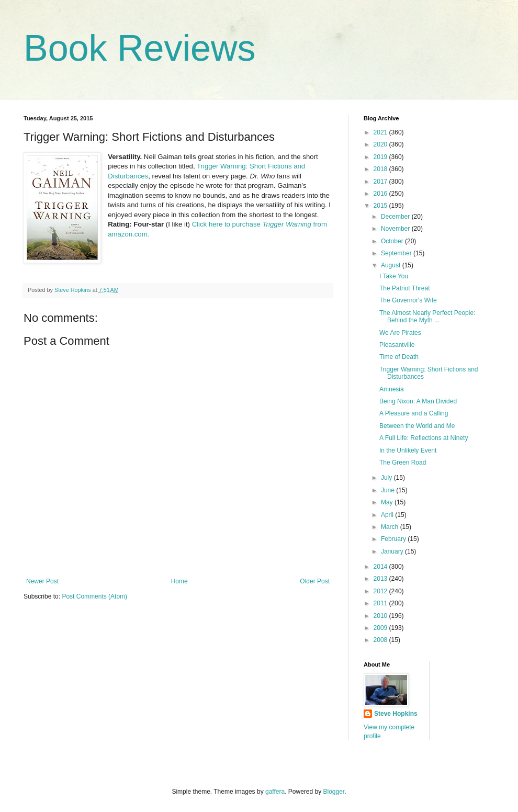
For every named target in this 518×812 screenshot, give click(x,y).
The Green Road (403, 463)
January (393, 551)
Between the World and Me (417, 426)
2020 (381, 144)
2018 (381, 169)
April (388, 515)
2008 (381, 640)
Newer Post (42, 581)
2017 (381, 182)
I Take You (394, 276)
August (392, 265)
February (394, 539)
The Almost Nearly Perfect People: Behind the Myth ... (427, 317)
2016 (381, 194)
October (393, 241)
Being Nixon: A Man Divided (418, 401)
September (397, 253)
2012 (381, 591)
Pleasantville (397, 345)
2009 (381, 628)
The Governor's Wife (408, 300)
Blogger (334, 792)
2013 (381, 579)
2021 (381, 132)
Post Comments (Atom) (94, 596)
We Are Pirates (400, 333)
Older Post (315, 581)
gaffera (275, 792)
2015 (381, 206)
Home (179, 581)
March (391, 527)
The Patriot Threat (405, 288)
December (396, 217)
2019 (381, 157)
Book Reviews (140, 48)
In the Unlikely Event (408, 450)
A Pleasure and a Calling (414, 413)
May (388, 502)
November (396, 229)
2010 (381, 616)
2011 (381, 603)
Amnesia (392, 389)
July (387, 478)
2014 (381, 567)
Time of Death (399, 357)
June (389, 490)
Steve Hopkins (396, 714)
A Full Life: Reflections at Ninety (424, 438)
